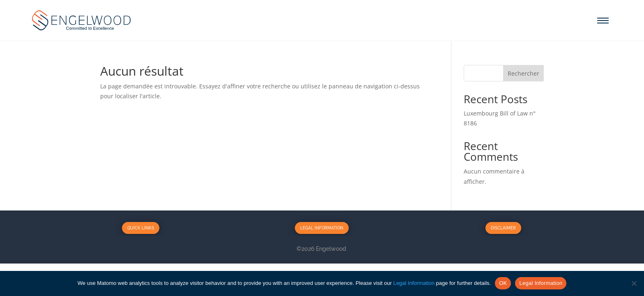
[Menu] (603, 21)
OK (503, 283)
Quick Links (141, 228)
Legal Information (322, 228)
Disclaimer (503, 228)
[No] (634, 283)
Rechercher (523, 73)
